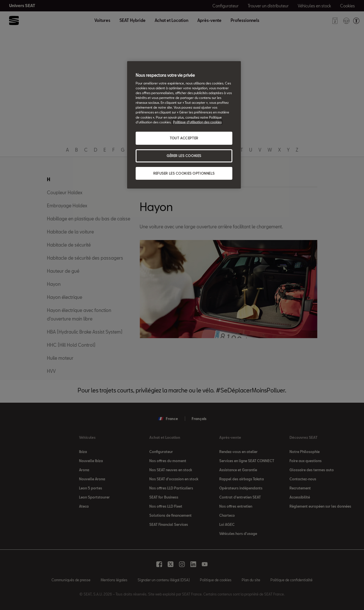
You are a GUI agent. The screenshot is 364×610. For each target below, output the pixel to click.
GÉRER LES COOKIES (184, 156)
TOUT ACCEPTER (184, 138)
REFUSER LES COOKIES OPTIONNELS (184, 173)
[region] (184, 125)
